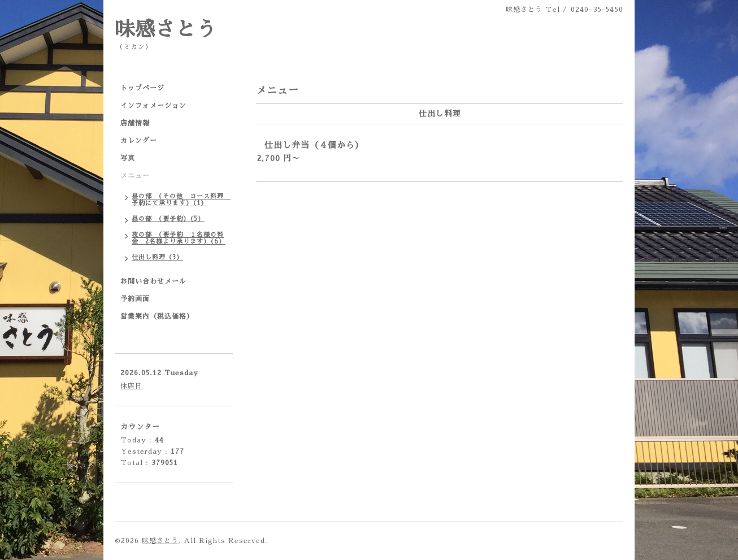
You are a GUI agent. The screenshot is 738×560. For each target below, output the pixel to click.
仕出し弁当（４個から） (314, 145)
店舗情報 (135, 123)
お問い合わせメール (153, 281)
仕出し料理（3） (157, 257)
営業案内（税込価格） (157, 316)
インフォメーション (153, 106)
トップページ (142, 88)
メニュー (135, 176)
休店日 (131, 386)
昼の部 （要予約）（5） (168, 219)
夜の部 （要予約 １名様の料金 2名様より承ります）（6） (179, 238)
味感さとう (166, 30)
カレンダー (139, 141)
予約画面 (135, 299)
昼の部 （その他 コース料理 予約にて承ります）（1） (181, 200)
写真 (128, 158)
